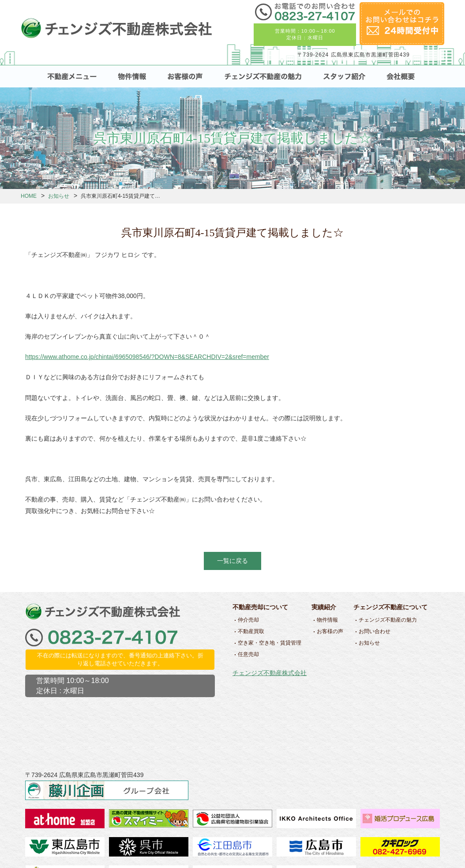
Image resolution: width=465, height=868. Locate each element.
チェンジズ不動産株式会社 (270, 673)
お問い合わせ (375, 631)
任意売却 (248, 654)
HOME (29, 196)
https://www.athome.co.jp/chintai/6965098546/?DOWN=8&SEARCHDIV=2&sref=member (147, 357)
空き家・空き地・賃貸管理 (270, 643)
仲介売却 (248, 620)
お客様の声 (330, 631)
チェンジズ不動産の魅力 (388, 620)
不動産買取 (251, 631)
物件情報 (327, 620)
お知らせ (59, 196)
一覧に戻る (232, 561)
